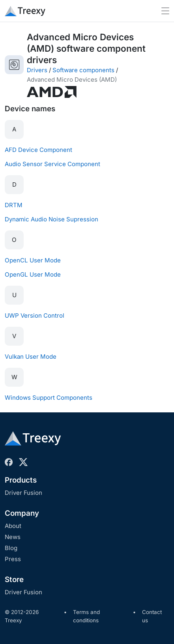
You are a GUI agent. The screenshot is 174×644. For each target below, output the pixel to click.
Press (13, 559)
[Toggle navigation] (165, 11)
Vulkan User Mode (31, 357)
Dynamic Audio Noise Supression (51, 219)
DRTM (14, 205)
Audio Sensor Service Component (52, 164)
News (13, 537)
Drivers (37, 70)
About (13, 526)
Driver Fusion (23, 493)
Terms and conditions (86, 616)
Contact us (152, 616)
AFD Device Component (38, 150)
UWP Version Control (35, 315)
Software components (83, 70)
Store (14, 579)
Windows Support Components (49, 398)
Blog (11, 548)
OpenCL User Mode (33, 260)
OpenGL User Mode (33, 274)
